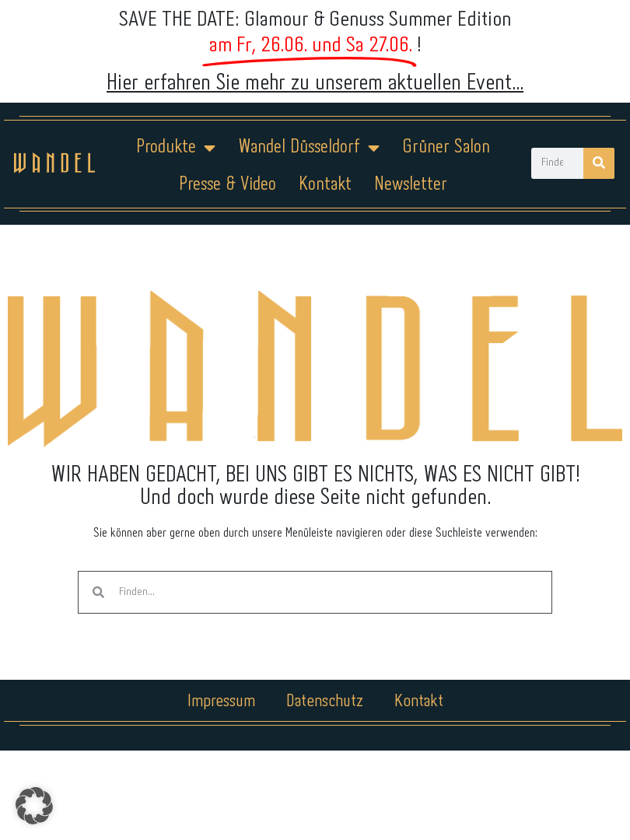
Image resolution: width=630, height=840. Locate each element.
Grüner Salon (446, 147)
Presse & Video (227, 185)
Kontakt (325, 185)
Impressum (221, 702)
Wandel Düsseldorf (309, 148)
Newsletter (411, 185)
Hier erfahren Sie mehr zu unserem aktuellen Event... (315, 83)
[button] (34, 806)
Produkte (176, 148)
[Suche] (599, 163)
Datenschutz (325, 702)
